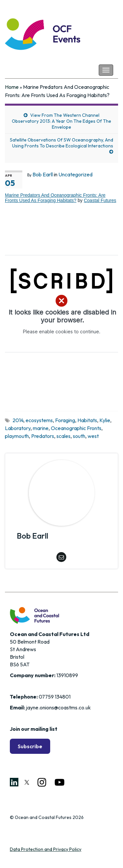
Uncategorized (75, 174)
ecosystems (39, 420)
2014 (18, 420)
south (79, 436)
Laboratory (18, 428)
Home (12, 87)
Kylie (105, 420)
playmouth (17, 436)
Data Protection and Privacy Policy (46, 849)
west (93, 436)
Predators (43, 436)
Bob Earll (43, 174)
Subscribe (30, 746)
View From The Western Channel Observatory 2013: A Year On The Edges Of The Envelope (61, 121)
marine (41, 428)
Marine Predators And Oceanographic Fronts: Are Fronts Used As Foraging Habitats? (55, 198)
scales (63, 436)
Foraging (65, 420)
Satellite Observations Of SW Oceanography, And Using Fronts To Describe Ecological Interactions (61, 143)
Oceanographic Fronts (76, 428)
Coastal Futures (100, 200)
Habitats (87, 420)
